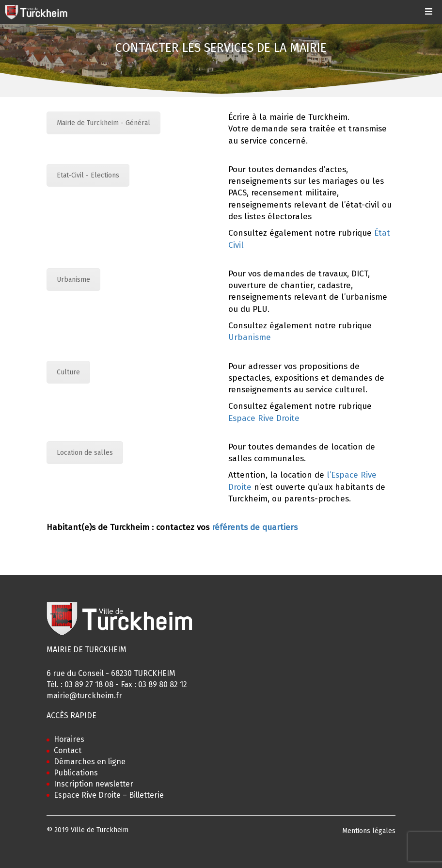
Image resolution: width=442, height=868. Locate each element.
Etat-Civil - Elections (88, 175)
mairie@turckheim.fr (84, 696)
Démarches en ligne (90, 762)
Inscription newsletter (94, 784)
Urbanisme (73, 280)
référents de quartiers (255, 527)
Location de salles (85, 453)
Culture (68, 372)
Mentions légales (369, 831)
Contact (68, 750)
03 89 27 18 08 (89, 684)
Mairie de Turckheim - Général (103, 123)
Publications (76, 773)
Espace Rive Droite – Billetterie (109, 795)
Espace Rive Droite (264, 418)
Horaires (69, 739)
